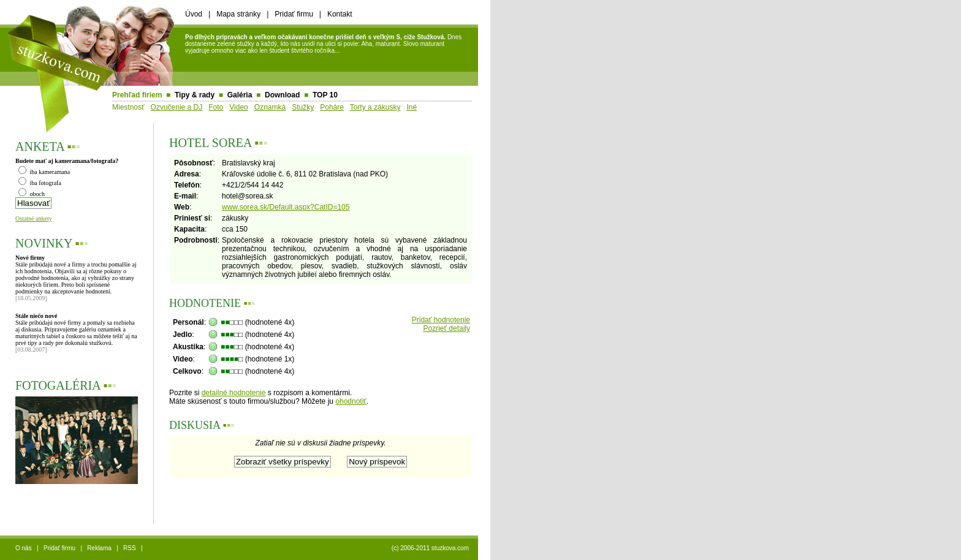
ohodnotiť (351, 401)
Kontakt (340, 14)
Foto (216, 107)
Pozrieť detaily (446, 328)
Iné (412, 107)
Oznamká (270, 107)
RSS (130, 548)
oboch (32, 194)
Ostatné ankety (34, 218)
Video (238, 107)
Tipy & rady (195, 95)
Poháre (332, 107)
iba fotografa (40, 183)
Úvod (194, 14)
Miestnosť (128, 107)
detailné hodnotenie (234, 393)
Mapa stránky (238, 14)
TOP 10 (325, 95)
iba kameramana (44, 172)
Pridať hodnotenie (441, 320)
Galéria (240, 95)
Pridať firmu (294, 14)
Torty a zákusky (375, 107)
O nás (24, 548)
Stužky (303, 107)
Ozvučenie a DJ (177, 107)
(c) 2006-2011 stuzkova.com (430, 548)
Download (282, 95)
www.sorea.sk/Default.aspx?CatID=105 (286, 207)
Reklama (99, 548)
